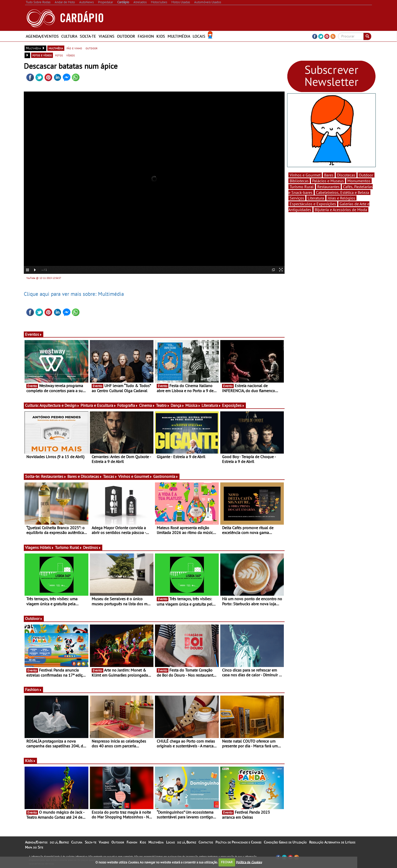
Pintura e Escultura (98, 405)
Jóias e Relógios (341, 198)
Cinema (147, 405)
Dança (177, 405)
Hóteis (47, 547)
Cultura (69, 36)
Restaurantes (54, 476)
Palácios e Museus (328, 181)
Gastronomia (166, 476)
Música (193, 405)
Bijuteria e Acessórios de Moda (341, 210)
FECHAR (227, 862)
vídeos (71, 55)
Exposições (233, 405)
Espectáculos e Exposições (313, 204)
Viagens (107, 36)
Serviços (297, 198)
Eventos (34, 334)
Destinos (92, 547)
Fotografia (128, 405)
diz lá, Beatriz (59, 842)
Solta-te (88, 36)
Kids (161, 36)
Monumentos (359, 181)
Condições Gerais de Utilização (285, 842)
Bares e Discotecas (85, 476)
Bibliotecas (299, 181)
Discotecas (346, 175)
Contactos (206, 842)
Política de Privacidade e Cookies (238, 842)
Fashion (146, 36)
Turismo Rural (68, 547)
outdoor (92, 48)
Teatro (163, 405)
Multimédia (179, 36)
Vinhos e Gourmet (135, 476)
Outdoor (126, 36)
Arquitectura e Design (59, 405)
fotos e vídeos (42, 55)
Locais (199, 36)
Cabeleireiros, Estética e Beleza (343, 192)
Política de (249, 862)
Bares (329, 175)
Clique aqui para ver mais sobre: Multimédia (74, 294)
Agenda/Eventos (42, 36)
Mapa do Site (34, 847)
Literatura (211, 405)
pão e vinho (74, 48)
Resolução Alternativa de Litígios (332, 842)
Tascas (110, 476)
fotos (59, 55)
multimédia (56, 48)
